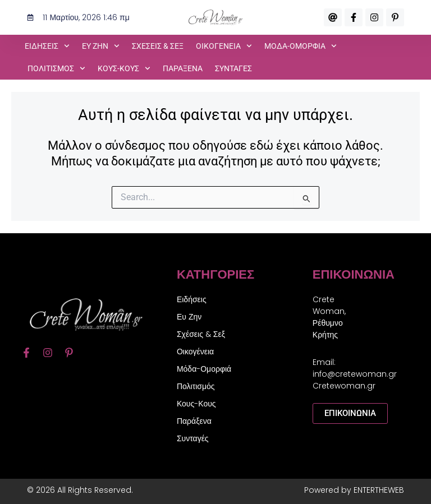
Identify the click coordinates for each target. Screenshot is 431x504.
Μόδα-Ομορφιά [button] (301, 46)
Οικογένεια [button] (224, 46)
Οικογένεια (195, 352)
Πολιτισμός (196, 386)
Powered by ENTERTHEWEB (354, 490)
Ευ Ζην (189, 317)
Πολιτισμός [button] (56, 68)
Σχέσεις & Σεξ (158, 46)
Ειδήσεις (192, 299)
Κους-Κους (196, 404)
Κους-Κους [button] (124, 68)
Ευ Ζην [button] (101, 46)
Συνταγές (233, 68)
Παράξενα (183, 68)
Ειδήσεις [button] (47, 46)
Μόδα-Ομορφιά (204, 369)
